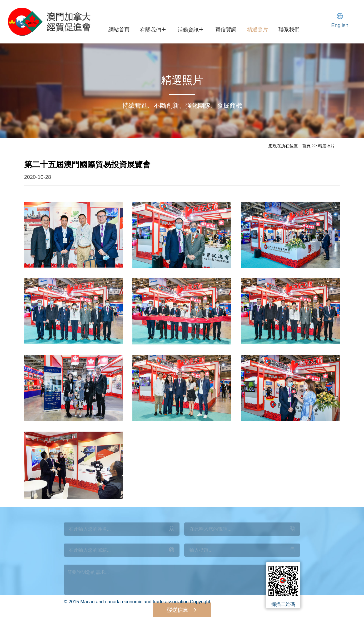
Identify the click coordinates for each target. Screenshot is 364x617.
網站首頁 (119, 29)
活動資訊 (191, 29)
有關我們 (153, 29)
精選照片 (257, 29)
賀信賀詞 (226, 29)
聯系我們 (289, 29)
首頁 (306, 146)
